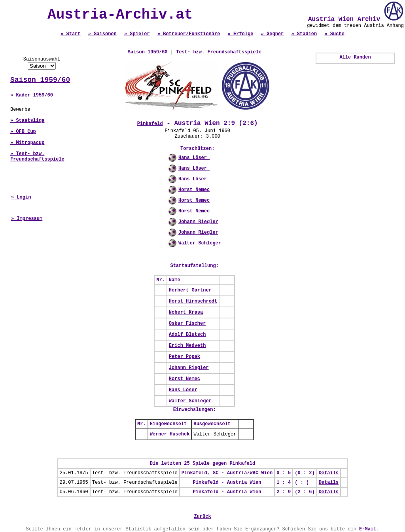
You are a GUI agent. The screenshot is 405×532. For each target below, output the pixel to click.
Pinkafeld (150, 124)
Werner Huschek (170, 434)
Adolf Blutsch (187, 335)
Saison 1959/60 (40, 80)
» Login (21, 197)
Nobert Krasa (186, 312)
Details (329, 473)
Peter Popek (185, 357)
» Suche (334, 34)
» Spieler (137, 34)
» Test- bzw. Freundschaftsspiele (37, 157)
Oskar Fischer (187, 324)
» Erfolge (241, 34)
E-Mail (368, 529)
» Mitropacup (27, 143)
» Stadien (304, 34)
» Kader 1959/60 (32, 95)
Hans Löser (194, 158)
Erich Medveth (187, 346)
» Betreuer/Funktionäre (189, 34)
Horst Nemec (194, 190)
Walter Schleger (200, 243)
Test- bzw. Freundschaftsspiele (219, 52)
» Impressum (27, 219)
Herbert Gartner (190, 290)
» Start (70, 34)
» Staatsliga (27, 121)
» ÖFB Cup (23, 132)
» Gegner (273, 34)
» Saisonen (102, 34)
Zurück (202, 517)
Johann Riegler (198, 222)
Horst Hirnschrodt (193, 301)
